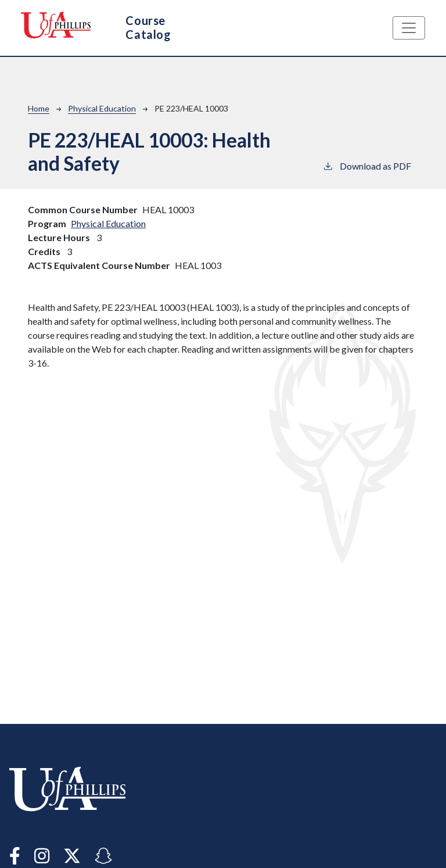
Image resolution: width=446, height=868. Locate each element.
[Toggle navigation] (409, 28)
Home (39, 108)
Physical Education (102, 108)
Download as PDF (367, 165)
